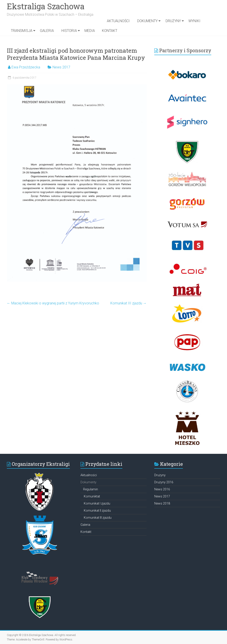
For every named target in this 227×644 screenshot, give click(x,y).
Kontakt (86, 532)
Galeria (47, 31)
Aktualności (118, 21)
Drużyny (173, 21)
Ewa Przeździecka (26, 67)
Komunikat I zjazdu (97, 503)
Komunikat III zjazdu (128, 303)
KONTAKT (110, 31)
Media (90, 31)
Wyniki (194, 21)
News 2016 (162, 489)
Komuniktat (92, 496)
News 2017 (61, 67)
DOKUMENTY (147, 21)
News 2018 (162, 503)
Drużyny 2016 (164, 482)
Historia (69, 31)
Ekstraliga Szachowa (46, 6)
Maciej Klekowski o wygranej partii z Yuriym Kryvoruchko (53, 303)
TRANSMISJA (22, 31)
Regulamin (91, 489)
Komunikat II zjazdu (97, 511)
